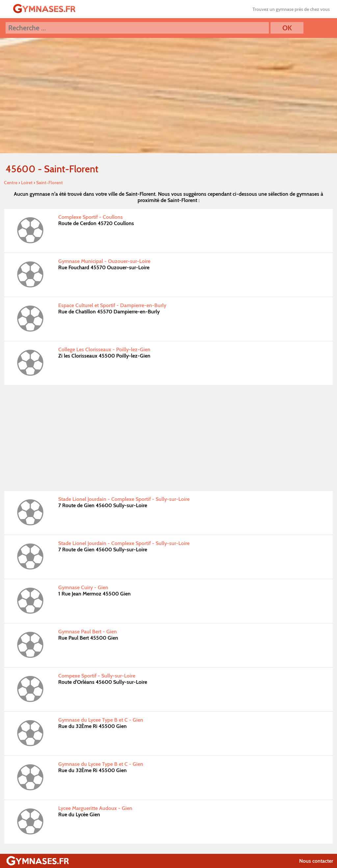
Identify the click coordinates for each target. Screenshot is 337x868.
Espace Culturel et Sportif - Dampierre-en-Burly (112, 305)
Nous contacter (316, 861)
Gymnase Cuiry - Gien (83, 587)
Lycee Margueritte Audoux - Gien (95, 808)
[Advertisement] (168, 438)
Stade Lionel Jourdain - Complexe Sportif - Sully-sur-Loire (124, 499)
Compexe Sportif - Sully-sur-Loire (97, 676)
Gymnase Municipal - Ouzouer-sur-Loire (104, 261)
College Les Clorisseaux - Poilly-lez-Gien (104, 349)
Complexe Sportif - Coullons (91, 217)
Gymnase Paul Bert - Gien (88, 632)
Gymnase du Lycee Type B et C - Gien (101, 720)
